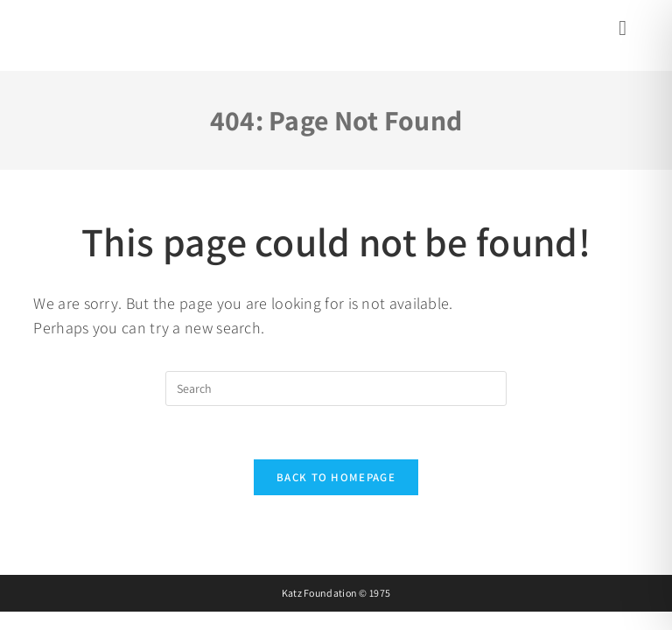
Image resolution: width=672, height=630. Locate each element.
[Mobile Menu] (625, 31)
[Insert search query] (336, 388)
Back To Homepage (336, 477)
